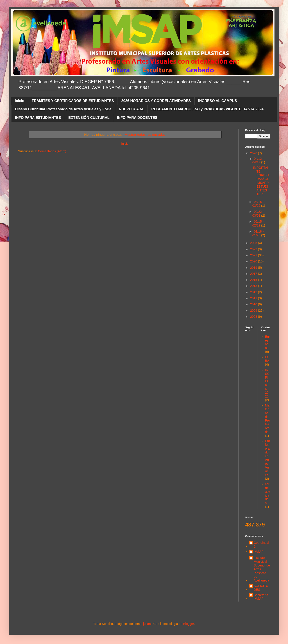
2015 (254, 280)
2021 (254, 255)
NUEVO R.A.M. (131, 109)
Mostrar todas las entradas (145, 134)
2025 (254, 243)
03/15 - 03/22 (258, 204)
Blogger (188, 624)
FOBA (267, 359)
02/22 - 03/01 (258, 214)
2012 (254, 292)
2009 (254, 311)
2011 (254, 298)
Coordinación (261, 545)
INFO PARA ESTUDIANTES (38, 118)
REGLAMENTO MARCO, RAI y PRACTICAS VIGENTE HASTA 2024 (207, 109)
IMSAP (259, 552)
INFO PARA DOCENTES (137, 118)
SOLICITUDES (261, 588)
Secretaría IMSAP (261, 597)
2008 (254, 317)
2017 (254, 274)
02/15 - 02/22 (258, 223)
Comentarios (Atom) (52, 151)
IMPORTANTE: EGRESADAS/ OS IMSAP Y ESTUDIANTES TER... (261, 181)
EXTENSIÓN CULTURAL (89, 118)
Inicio (20, 101)
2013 (254, 286)
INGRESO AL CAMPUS (218, 101)
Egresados (268, 342)
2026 (254, 153)
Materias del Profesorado (268, 419)
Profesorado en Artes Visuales (268, 458)
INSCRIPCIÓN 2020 (267, 383)
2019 (254, 268)
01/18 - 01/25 (258, 233)
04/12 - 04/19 (258, 161)
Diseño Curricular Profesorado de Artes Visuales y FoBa (63, 109)
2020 (254, 261)
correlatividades (268, 493)
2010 (254, 304)
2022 (254, 249)
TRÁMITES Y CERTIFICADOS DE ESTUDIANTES (73, 101)
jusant (147, 624)
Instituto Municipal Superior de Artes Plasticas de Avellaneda (262, 569)
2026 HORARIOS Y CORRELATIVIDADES (156, 101)
